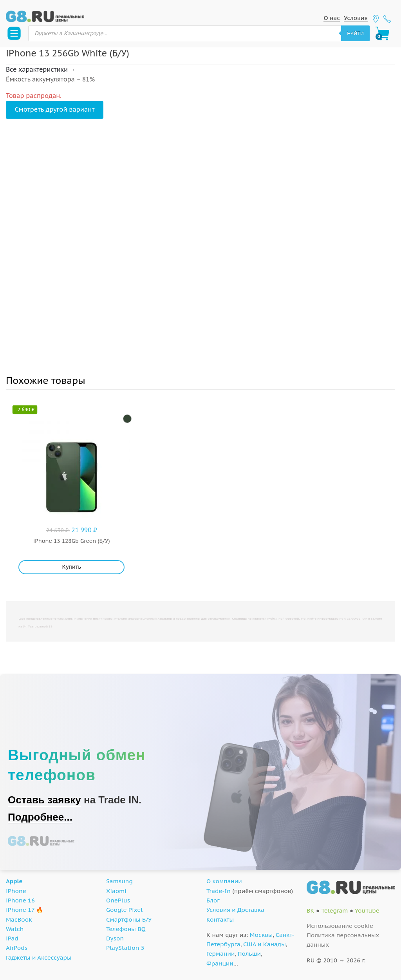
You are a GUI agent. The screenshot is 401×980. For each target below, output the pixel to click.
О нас (332, 18)
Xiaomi (116, 891)
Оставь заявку (44, 800)
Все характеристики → (41, 69)
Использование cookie (340, 926)
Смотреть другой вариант (55, 109)
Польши (249, 954)
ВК (311, 910)
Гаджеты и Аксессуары (39, 957)
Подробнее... (40, 817)
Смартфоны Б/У (129, 919)
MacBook (19, 919)
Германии (220, 954)
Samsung (119, 881)
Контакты (220, 919)
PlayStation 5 (125, 948)
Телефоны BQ (126, 929)
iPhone (16, 891)
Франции (220, 963)
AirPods (17, 948)
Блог (213, 900)
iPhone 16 (20, 900)
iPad (12, 938)
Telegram (334, 910)
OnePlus (118, 900)
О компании (224, 881)
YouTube (367, 910)
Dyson (115, 938)
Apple (14, 881)
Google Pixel (124, 910)
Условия (356, 18)
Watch (15, 929)
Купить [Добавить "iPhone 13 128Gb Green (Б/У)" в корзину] (72, 567)
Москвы (261, 935)
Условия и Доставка (235, 910)
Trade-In (219, 891)
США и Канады (265, 944)
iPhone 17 (20, 910)
